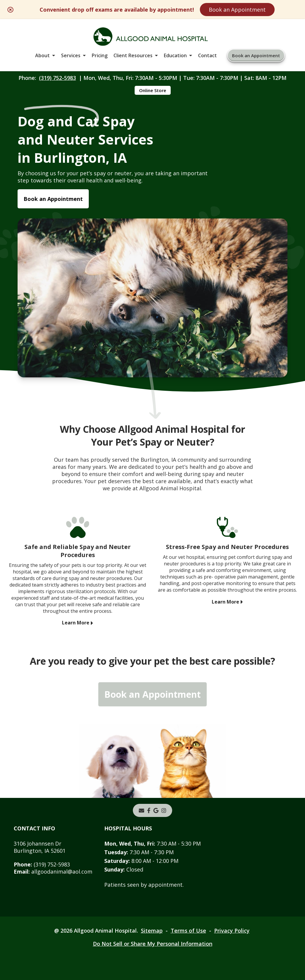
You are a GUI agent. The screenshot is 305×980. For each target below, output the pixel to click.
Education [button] (175, 55)
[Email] (141, 810)
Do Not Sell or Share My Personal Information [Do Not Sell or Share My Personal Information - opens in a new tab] (153, 944)
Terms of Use (188, 931)
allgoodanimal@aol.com (53, 872)
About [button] (42, 55)
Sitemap (152, 931)
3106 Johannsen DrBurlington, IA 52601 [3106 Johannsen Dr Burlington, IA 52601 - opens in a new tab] (40, 847)
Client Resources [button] (133, 55)
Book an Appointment (237, 10)
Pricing (100, 55)
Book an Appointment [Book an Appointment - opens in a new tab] (53, 199)
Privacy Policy (232, 931)
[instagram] (164, 810)
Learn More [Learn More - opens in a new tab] (76, 623)
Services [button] (71, 55)
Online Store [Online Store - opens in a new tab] (153, 90)
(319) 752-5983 (57, 78)
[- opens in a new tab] (149, 810)
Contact (207, 55)
